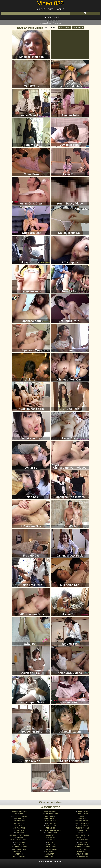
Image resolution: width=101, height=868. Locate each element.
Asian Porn (19, 826)
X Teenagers (51, 816)
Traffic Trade (50, 866)
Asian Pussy (82, 824)
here (82, 809)
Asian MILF (51, 835)
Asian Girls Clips (51, 805)
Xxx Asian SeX (19, 845)
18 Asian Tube (19, 816)
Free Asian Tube (51, 850)
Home (41, 9)
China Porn (19, 824)
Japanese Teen (51, 814)
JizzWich (19, 847)
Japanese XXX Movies (19, 833)
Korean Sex (51, 833)
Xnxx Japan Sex (51, 845)
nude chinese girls (82, 816)
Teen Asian (57, 23)
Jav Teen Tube (19, 821)
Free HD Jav (19, 838)
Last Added (78, 28)
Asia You (82, 812)
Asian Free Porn (19, 842)
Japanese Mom (82, 807)
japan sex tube (51, 819)
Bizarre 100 (19, 812)
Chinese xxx (82, 842)
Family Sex (19, 819)
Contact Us (58, 866)
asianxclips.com (82, 828)
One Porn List (51, 809)
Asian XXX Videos (51, 842)
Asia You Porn (46, 23)
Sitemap (42, 866)
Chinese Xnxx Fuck (82, 840)
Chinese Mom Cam (82, 814)
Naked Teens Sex (51, 812)
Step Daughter (82, 850)
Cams (50, 9)
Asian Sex (19, 831)
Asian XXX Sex (51, 840)
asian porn (51, 831)
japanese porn (51, 826)
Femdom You (82, 845)
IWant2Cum (19, 807)
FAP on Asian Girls (19, 850)
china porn (82, 835)
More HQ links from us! (50, 855)
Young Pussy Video (51, 807)
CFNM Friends (82, 833)
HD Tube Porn (82, 819)
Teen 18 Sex (51, 821)
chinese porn (82, 838)
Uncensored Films (19, 809)
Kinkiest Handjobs (19, 805)
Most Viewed (64, 28)
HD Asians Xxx (19, 835)
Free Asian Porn (82, 821)
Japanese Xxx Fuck (19, 840)
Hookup (60, 9)
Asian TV (82, 826)
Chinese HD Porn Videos (19, 828)
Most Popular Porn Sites (51, 824)
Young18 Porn (82, 805)
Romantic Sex (82, 847)
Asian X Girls (82, 831)
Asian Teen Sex (19, 814)
